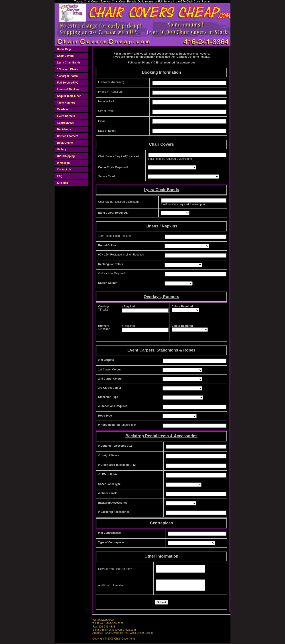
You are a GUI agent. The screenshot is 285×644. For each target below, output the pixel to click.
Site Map (62, 183)
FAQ (60, 176)
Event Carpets (66, 116)
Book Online (65, 143)
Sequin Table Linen (69, 96)
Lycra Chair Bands (69, 63)
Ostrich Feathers (68, 136)
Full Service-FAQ (68, 83)
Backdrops (64, 129)
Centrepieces (65, 123)
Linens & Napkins (68, 89)
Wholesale (64, 163)
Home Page (64, 49)
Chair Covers (65, 56)
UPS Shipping (66, 156)
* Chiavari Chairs (68, 69)
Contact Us (64, 170)
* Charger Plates (67, 76)
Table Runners (66, 103)
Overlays (63, 109)
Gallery (62, 149)
